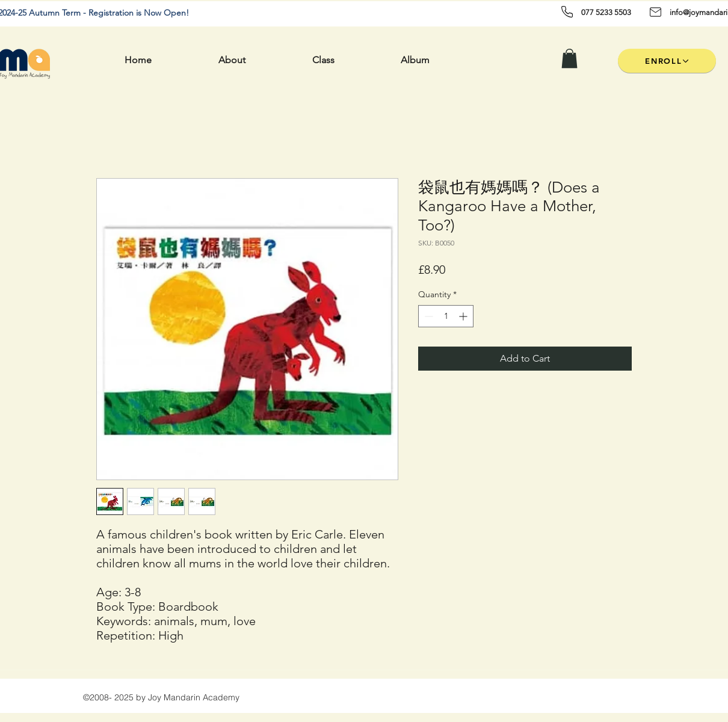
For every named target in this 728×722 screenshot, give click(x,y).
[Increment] (464, 316)
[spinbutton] (446, 316)
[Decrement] (427, 316)
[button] (569, 58)
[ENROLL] (667, 61)
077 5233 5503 (606, 12)
